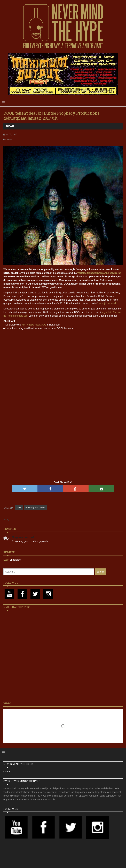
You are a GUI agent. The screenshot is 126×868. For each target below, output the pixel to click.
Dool (19, 508)
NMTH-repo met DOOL (34, 325)
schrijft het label (108, 303)
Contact (7, 771)
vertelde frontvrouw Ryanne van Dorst (99, 273)
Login (7, 560)
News (10, 126)
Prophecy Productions (36, 508)
